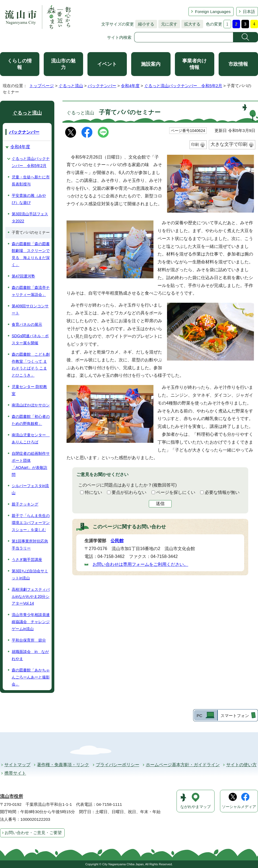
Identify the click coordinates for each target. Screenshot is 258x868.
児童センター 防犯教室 (29, 390)
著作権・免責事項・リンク (63, 765)
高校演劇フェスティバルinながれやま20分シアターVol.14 (31, 596)
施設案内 (151, 64)
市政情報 (238, 64)
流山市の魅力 (63, 64)
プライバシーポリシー (118, 765)
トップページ (42, 86)
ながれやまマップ (196, 807)
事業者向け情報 (194, 64)
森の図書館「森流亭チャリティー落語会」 (31, 291)
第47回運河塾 (23, 276)
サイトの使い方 (241, 765)
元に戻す (168, 24)
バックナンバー (102, 86)
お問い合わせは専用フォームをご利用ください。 (140, 564)
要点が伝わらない (129, 492)
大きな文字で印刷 (229, 144)
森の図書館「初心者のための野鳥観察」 (31, 420)
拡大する (191, 24)
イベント (107, 64)
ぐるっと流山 (71, 86)
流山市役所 (12, 796)
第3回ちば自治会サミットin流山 (30, 575)
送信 (160, 504)
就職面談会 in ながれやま (30, 655)
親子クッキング (25, 504)
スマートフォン (235, 716)
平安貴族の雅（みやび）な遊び (29, 199)
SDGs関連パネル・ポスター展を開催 (30, 339)
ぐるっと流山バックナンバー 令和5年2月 (183, 86)
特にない (93, 492)
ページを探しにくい (176, 492)
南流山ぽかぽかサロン (31, 405)
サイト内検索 (119, 37)
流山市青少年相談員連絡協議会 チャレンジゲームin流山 (31, 622)
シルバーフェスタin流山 (30, 489)
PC (199, 716)
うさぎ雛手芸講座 (27, 560)
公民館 (117, 541)
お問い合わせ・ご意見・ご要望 (33, 833)
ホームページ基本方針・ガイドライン (183, 765)
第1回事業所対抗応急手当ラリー (30, 545)
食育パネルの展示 (27, 324)
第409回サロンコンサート (30, 310)
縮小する (145, 24)
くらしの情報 (20, 64)
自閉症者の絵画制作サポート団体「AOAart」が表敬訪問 (31, 464)
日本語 (249, 12)
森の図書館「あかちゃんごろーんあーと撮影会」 (31, 677)
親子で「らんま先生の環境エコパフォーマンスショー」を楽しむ (31, 523)
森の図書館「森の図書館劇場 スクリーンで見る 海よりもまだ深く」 (31, 254)
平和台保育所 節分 (29, 640)
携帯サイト (15, 773)
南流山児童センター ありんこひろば (31, 438)
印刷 (195, 144)
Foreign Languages (213, 12)
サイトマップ (17, 765)
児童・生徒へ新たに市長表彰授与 (31, 181)
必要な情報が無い (222, 492)
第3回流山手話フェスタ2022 (30, 217)
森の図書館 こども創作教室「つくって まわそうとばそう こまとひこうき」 (31, 365)
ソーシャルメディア (239, 807)
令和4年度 (130, 86)
